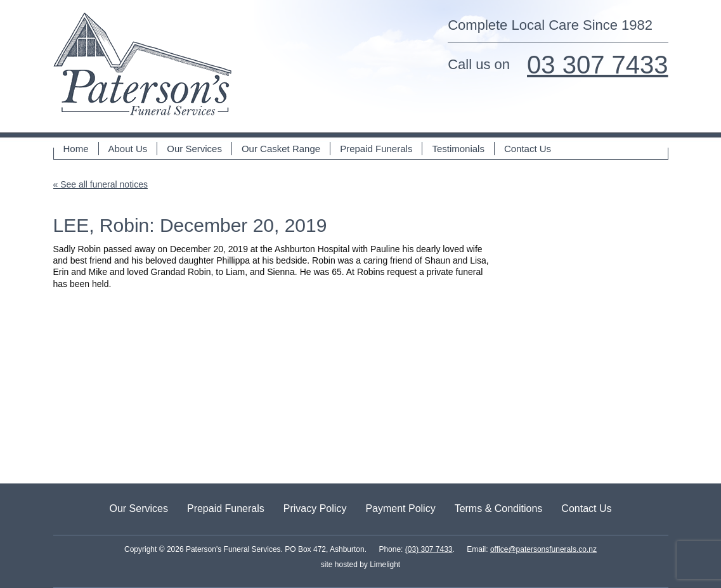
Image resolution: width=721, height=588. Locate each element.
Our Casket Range (281, 149)
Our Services (194, 149)
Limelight (384, 565)
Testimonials (458, 149)
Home (76, 149)
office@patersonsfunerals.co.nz (543, 549)
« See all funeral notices (101, 184)
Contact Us (528, 149)
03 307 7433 (597, 65)
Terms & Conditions (499, 508)
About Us (128, 149)
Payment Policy (400, 508)
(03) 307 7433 (429, 549)
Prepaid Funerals (376, 149)
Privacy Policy (315, 508)
